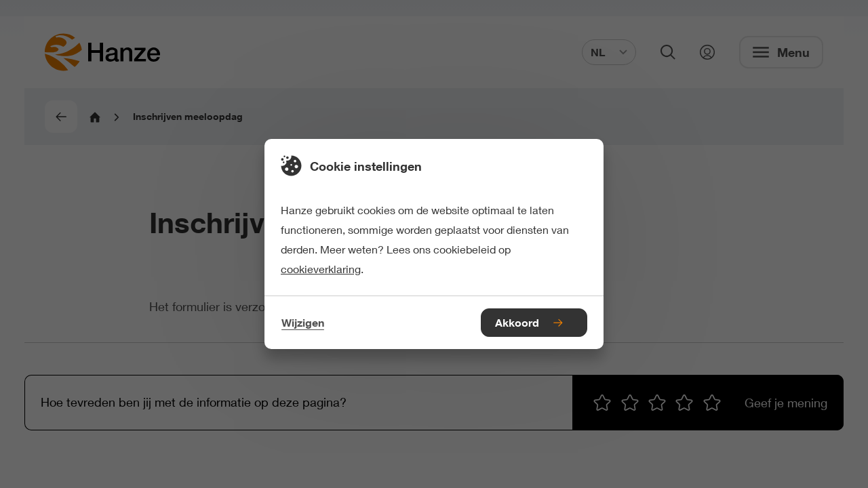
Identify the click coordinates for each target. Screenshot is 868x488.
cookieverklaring (321, 269)
